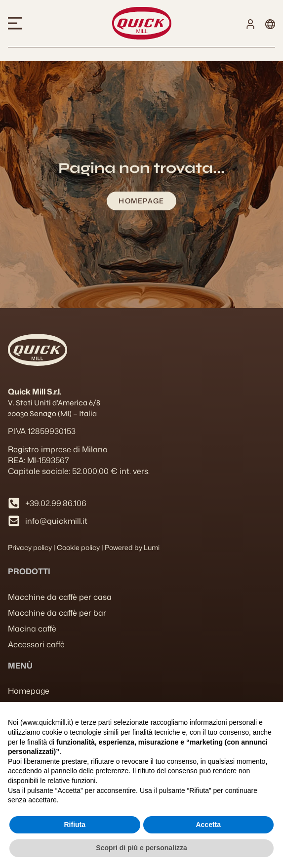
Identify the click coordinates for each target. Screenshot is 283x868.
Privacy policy (30, 547)
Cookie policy (78, 547)
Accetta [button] (208, 825)
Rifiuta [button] (75, 825)
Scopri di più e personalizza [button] (141, 848)
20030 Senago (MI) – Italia (52, 414)
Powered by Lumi (132, 547)
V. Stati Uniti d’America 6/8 (54, 403)
